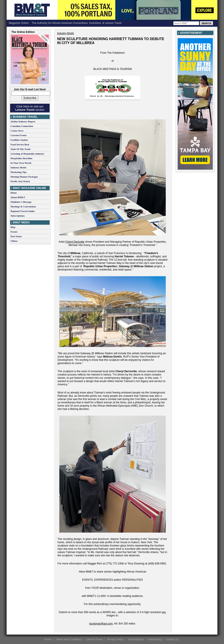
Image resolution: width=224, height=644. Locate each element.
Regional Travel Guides (23, 211)
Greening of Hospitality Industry (27, 154)
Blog (13, 227)
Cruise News (17, 131)
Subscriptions (18, 216)
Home (14, 193)
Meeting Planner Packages (24, 177)
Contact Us (172, 639)
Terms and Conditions (69, 639)
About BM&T (18, 197)
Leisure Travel (94, 639)
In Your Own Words (21, 163)
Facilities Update (19, 140)
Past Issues (16, 236)
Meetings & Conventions (23, 206)
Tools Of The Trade (21, 149)
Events (14, 232)
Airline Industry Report (23, 121)
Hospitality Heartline (21, 158)
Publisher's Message (21, 202)
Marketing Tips (19, 172)
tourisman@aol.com (101, 624)
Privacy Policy (115, 639)
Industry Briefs (18, 167)
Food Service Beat (20, 144)
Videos (14, 241)
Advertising (155, 639)
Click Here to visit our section (30, 108)
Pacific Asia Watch (20, 181)
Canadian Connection (22, 126)
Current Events (19, 135)
